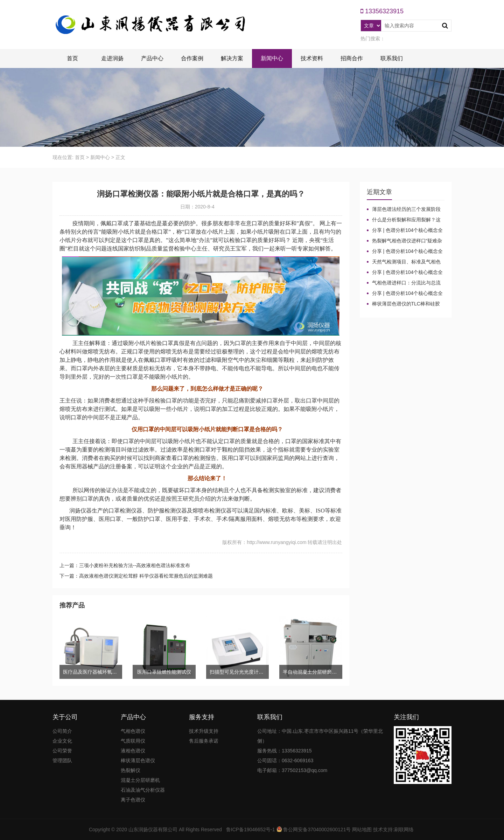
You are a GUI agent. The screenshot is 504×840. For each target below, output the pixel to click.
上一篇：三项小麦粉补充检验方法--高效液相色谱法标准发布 (125, 565)
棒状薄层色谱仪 (138, 760)
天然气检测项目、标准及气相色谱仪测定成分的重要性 (404, 262)
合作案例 (192, 58)
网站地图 (362, 829)
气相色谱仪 (133, 731)
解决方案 (232, 58)
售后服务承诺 (204, 741)
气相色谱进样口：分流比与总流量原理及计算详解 (404, 283)
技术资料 (312, 58)
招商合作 (352, 58)
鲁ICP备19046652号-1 (251, 829)
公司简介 (62, 731)
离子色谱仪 (133, 800)
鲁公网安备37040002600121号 (317, 829)
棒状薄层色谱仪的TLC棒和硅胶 (406, 304)
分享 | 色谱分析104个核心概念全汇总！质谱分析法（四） (405, 230)
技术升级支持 (204, 731)
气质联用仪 (133, 741)
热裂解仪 (131, 770)
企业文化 (62, 741)
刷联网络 (404, 829)
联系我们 (392, 58)
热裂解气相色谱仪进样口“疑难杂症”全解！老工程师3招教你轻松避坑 (406, 241)
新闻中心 (272, 58)
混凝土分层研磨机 (140, 780)
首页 (72, 58)
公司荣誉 (62, 751)
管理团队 (62, 760)
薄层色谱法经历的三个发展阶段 (406, 209)
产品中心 (152, 58)
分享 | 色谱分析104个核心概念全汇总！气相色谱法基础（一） (405, 294)
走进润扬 (112, 58)
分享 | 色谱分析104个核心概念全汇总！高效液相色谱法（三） (405, 252)
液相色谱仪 (133, 751)
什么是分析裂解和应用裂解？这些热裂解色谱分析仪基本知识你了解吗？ (404, 220)
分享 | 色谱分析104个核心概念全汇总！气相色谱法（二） (405, 273)
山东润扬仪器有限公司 (153, 829)
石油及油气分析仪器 (143, 790)
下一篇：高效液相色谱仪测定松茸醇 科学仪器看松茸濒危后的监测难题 (136, 576)
